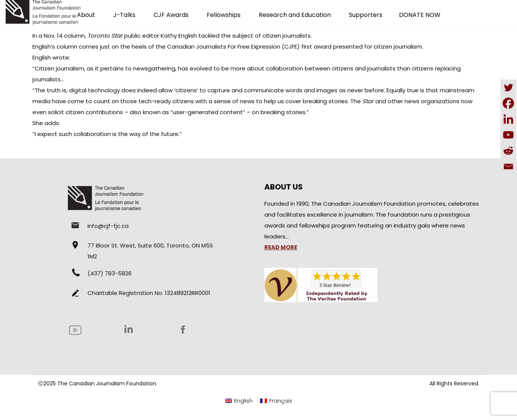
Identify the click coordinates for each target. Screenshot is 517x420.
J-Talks (124, 15)
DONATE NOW (420, 15)
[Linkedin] (508, 119)
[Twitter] (508, 87)
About (86, 15)
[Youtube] (508, 135)
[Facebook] (508, 103)
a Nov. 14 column (62, 36)
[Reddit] (508, 151)
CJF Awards (171, 15)
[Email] (508, 166)
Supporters (366, 15)
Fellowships (224, 15)
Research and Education (295, 15)
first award (316, 47)
